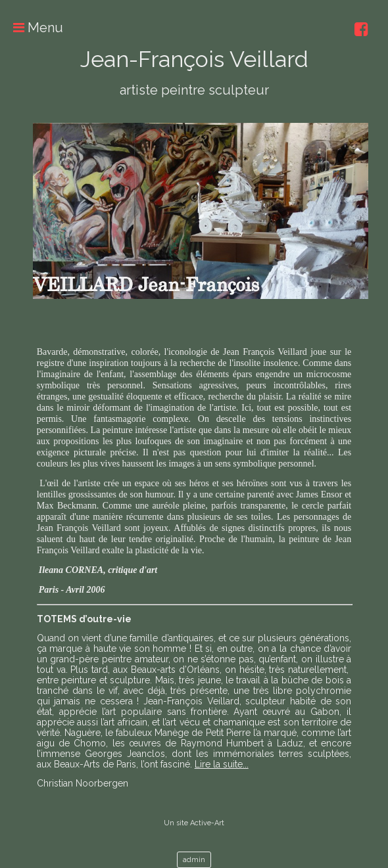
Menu (32, 28)
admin (194, 860)
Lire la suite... (222, 764)
